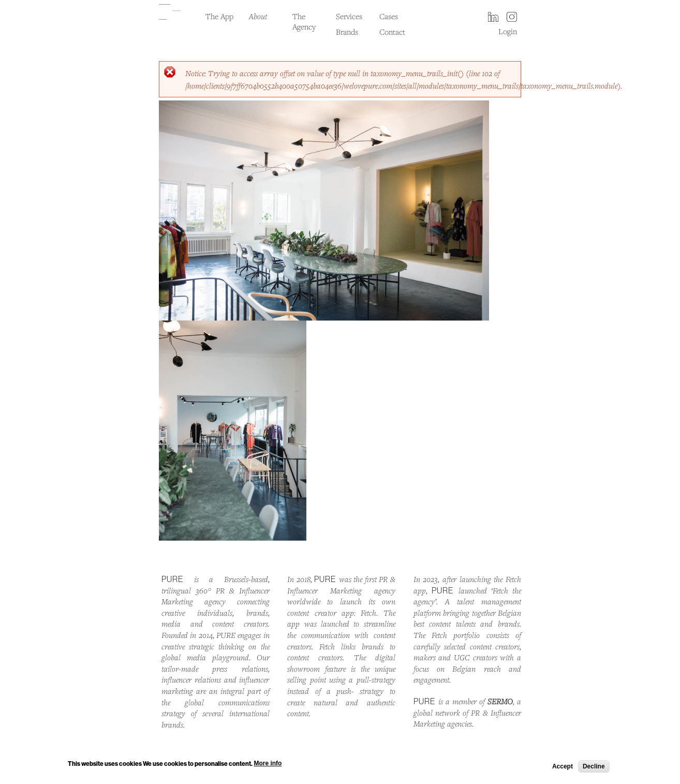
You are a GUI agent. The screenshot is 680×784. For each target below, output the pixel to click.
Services (349, 16)
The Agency (304, 21)
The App (219, 16)
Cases (389, 16)
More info (268, 765)
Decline (594, 767)
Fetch (368, 613)
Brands (347, 32)
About (258, 16)
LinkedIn (493, 18)
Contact (392, 32)
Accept (563, 767)
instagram (512, 18)
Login (508, 31)
